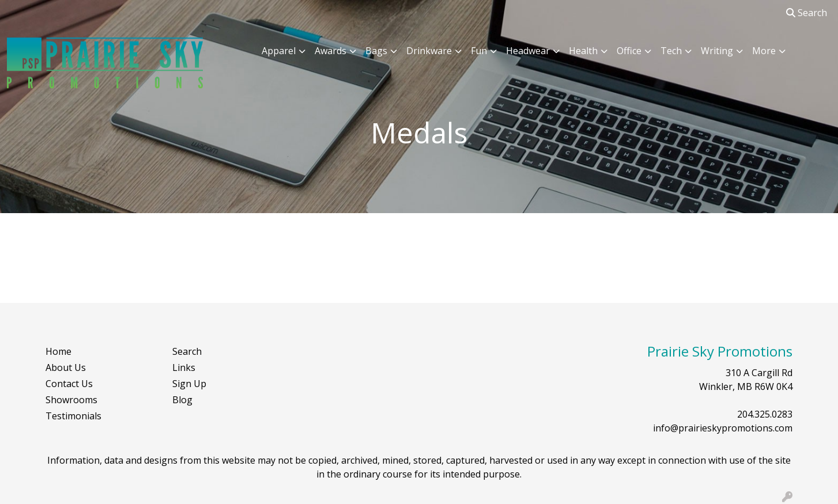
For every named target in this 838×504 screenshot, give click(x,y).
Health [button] (583, 51)
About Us (66, 367)
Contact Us (69, 384)
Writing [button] (717, 51)
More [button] (764, 51)
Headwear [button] (528, 51)
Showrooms (71, 400)
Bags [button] (376, 51)
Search (807, 13)
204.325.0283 (765, 414)
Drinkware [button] (429, 51)
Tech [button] (671, 51)
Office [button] (629, 51)
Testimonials (73, 416)
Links (184, 367)
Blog (182, 400)
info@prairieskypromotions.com (723, 428)
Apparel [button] (279, 51)
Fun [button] (479, 51)
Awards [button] (331, 51)
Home (58, 351)
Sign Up (189, 384)
